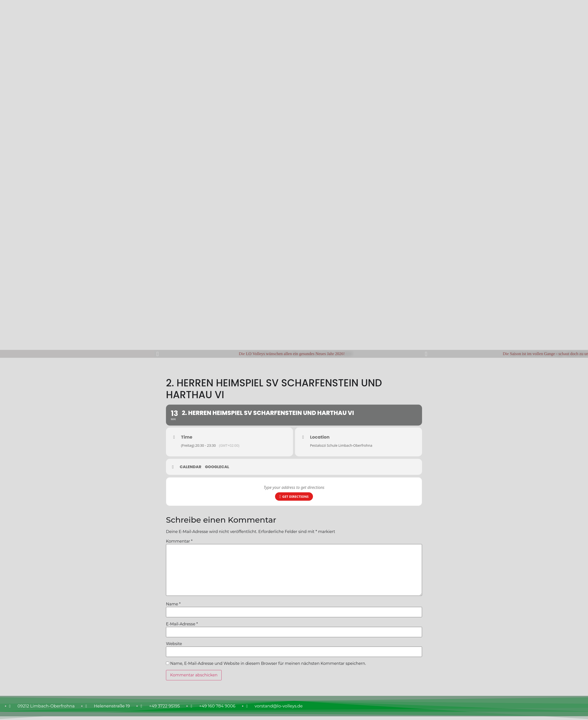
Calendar (191, 467)
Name (173, 604)
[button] (157, 354)
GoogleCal (217, 467)
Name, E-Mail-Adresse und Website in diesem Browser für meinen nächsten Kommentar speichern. (268, 664)
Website (174, 644)
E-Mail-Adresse (182, 624)
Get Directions (294, 497)
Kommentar (179, 541)
